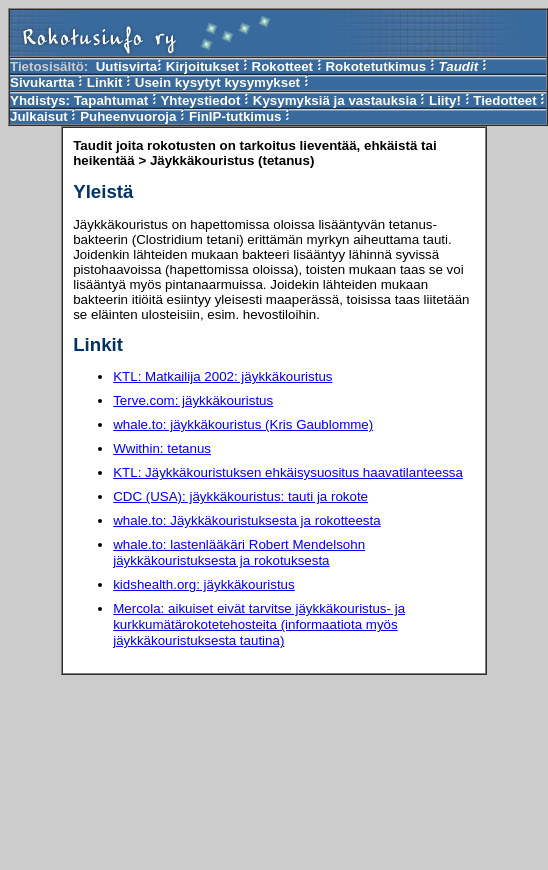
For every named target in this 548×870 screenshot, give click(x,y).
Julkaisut (39, 116)
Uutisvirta (126, 66)
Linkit (105, 82)
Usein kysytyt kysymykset (217, 82)
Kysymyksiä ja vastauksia (335, 100)
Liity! (445, 100)
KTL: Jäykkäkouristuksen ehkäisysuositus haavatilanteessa (288, 472)
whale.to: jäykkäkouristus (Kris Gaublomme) (243, 424)
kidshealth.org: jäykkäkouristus (204, 584)
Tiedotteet (504, 100)
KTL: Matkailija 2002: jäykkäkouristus (222, 376)
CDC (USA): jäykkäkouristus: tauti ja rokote (240, 496)
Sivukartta (42, 82)
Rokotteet (282, 66)
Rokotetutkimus (375, 66)
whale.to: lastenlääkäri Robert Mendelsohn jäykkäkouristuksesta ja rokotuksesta (239, 552)
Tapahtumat (111, 100)
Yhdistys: (42, 100)
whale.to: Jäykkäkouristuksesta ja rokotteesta (246, 520)
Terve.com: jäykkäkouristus (193, 400)
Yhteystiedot (200, 100)
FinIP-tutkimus (237, 116)
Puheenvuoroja (128, 116)
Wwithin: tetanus (162, 448)
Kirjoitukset (202, 66)
